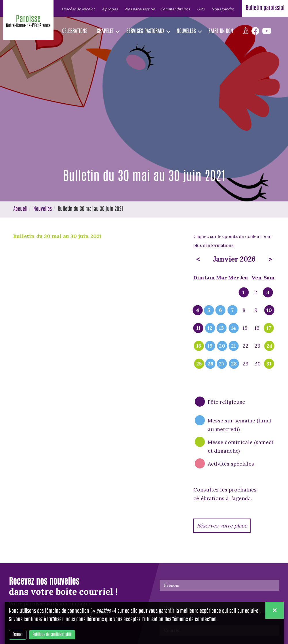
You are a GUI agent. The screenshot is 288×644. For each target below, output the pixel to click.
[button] (139, 9)
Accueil (20, 209)
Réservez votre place (222, 526)
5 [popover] (209, 310)
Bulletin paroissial (265, 8)
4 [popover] (198, 310)
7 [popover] (232, 310)
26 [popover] (210, 364)
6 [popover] (220, 310)
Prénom (172, 585)
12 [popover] (210, 328)
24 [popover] (269, 346)
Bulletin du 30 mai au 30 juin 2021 (57, 236)
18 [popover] (199, 346)
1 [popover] (244, 293)
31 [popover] (269, 364)
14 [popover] (233, 328)
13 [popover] (221, 328)
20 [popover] (222, 346)
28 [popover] (234, 364)
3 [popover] (268, 293)
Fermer (18, 635)
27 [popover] (222, 364)
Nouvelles (43, 209)
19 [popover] (210, 346)
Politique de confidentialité (52, 635)
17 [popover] (269, 328)
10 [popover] (269, 310)
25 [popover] (199, 364)
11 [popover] (198, 328)
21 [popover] (233, 346)
